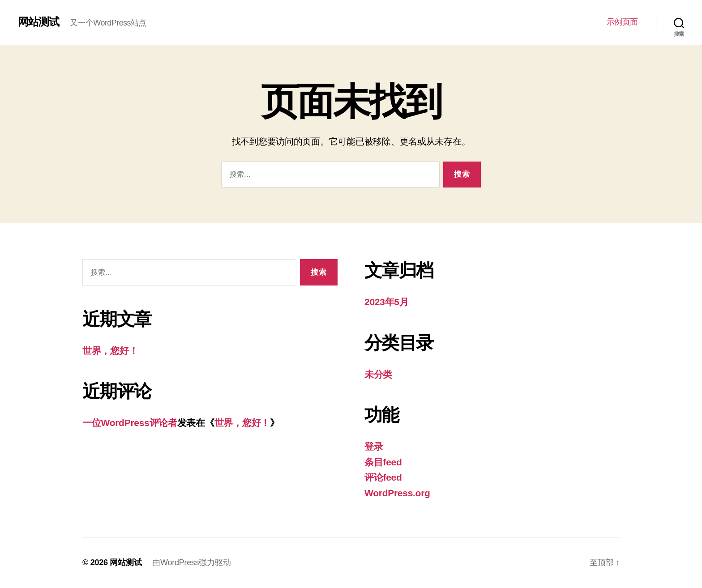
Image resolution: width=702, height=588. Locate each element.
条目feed (383, 462)
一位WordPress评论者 (130, 423)
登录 (374, 446)
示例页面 (622, 22)
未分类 (378, 374)
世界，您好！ (110, 351)
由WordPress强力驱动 (191, 562)
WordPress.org (397, 493)
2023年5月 (387, 302)
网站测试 (39, 22)
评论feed (383, 477)
